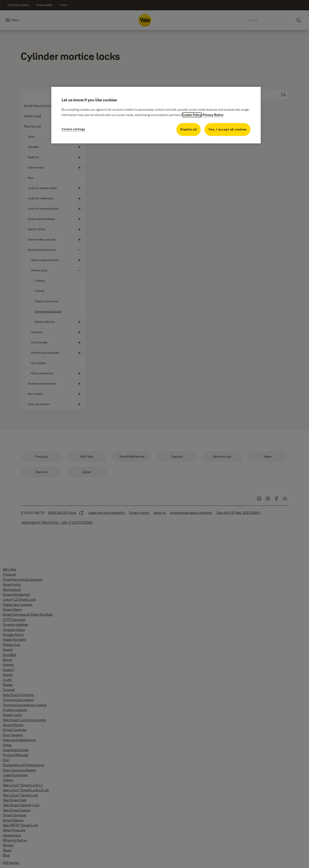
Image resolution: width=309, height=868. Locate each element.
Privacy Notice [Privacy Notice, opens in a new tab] (213, 115)
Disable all (189, 129)
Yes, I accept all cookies (227, 129)
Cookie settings (73, 129)
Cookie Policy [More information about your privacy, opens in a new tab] (192, 115)
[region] (156, 115)
